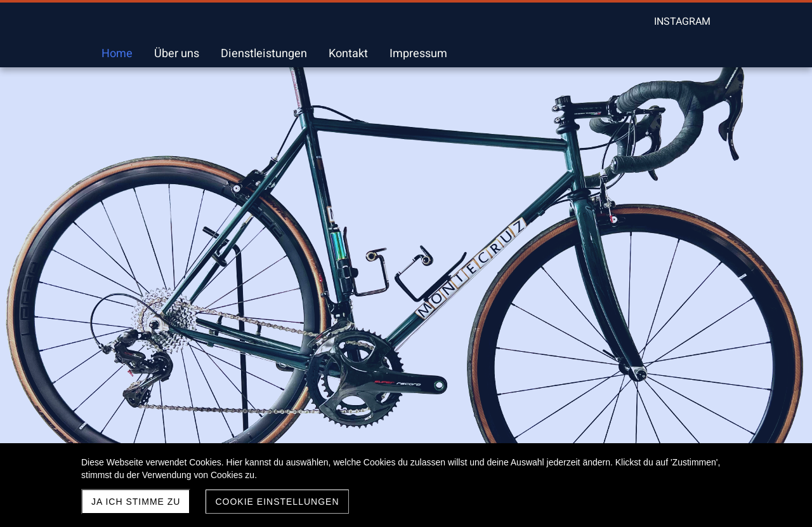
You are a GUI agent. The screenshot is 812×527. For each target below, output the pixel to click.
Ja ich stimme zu (136, 502)
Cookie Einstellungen (277, 502)
